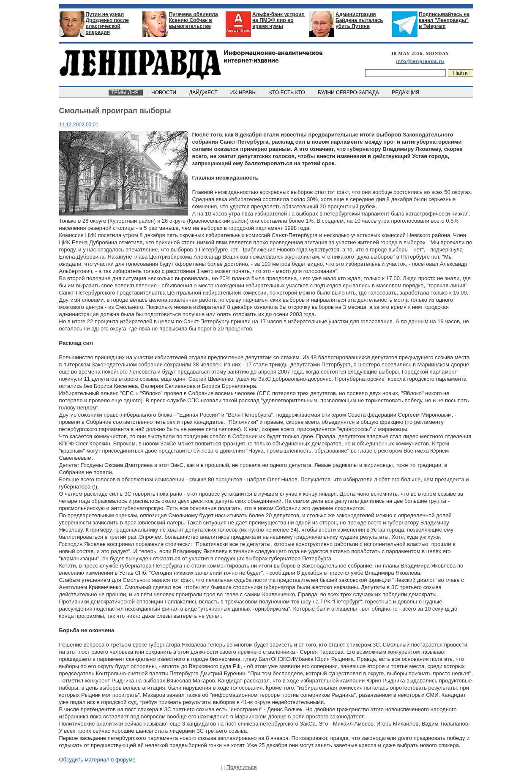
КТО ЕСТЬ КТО (288, 93)
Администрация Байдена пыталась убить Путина (359, 20)
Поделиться (242, 767)
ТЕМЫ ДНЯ (126, 93)
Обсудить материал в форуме (97, 760)
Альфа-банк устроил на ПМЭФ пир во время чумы (278, 20)
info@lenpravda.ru (420, 61)
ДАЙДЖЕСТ (204, 93)
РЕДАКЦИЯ (406, 93)
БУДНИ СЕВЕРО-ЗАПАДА (349, 93)
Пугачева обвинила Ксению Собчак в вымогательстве (194, 20)
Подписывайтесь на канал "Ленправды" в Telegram (444, 20)
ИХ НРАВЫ (244, 93)
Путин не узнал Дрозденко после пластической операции (107, 23)
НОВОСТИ (164, 93)
